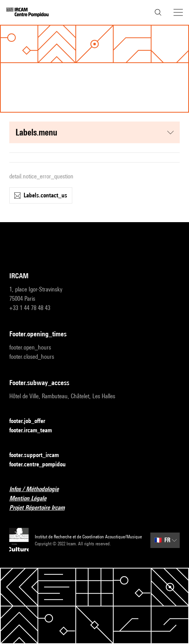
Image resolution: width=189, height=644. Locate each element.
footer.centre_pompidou (42, 465)
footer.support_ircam (39, 455)
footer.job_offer (32, 421)
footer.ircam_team (35, 431)
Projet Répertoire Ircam (42, 508)
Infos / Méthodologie (39, 489)
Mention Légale (32, 499)
